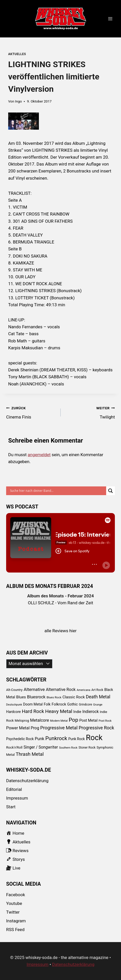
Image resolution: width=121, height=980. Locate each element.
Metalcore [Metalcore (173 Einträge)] (40, 720)
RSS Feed (15, 930)
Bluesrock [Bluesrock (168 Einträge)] (36, 697)
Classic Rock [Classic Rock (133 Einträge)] (74, 697)
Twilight (90, 412)
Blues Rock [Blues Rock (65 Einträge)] (54, 697)
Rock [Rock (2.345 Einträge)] (94, 738)
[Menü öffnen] (110, 19)
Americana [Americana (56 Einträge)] (84, 690)
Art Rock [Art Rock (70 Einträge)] (97, 690)
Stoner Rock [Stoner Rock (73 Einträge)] (87, 748)
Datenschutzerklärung (27, 781)
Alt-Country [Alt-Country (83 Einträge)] (14, 690)
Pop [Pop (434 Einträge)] (74, 720)
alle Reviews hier (61, 631)
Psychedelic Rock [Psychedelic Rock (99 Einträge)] (20, 739)
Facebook (16, 895)
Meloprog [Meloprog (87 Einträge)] (22, 721)
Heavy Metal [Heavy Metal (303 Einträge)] (59, 711)
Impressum (17, 798)
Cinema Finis (31, 412)
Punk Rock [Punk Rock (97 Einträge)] (77, 739)
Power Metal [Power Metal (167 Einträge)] (18, 728)
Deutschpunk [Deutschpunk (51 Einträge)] (14, 705)
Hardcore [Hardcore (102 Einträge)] (13, 712)
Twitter (13, 912)
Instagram (16, 921)
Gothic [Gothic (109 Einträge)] (73, 704)
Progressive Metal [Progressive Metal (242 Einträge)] (59, 728)
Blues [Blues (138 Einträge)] (21, 697)
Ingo (19, 101)
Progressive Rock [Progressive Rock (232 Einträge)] (96, 728)
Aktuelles (17, 54)
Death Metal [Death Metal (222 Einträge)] (98, 697)
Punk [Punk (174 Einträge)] (40, 739)
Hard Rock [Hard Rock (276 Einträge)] (33, 711)
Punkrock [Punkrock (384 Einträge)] (56, 738)
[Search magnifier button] (111, 491)
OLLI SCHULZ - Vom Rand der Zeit (60, 603)
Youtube (14, 903)
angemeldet (39, 455)
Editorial (14, 789)
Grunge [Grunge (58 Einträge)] (98, 705)
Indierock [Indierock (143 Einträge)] (91, 712)
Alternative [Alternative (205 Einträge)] (34, 689)
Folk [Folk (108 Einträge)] (47, 704)
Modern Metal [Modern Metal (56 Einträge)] (59, 721)
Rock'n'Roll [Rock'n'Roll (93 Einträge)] (14, 747)
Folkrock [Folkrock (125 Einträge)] (59, 704)
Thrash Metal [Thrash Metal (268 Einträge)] (30, 754)
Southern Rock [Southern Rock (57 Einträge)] (68, 748)
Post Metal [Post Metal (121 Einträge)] (88, 720)
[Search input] (57, 491)
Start (11, 807)
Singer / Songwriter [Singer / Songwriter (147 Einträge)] (41, 747)
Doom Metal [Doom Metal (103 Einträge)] (33, 704)
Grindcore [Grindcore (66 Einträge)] (85, 705)
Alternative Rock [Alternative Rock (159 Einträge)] (61, 690)
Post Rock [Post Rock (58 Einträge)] (105, 721)
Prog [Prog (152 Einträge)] (35, 728)
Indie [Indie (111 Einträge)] (77, 712)
